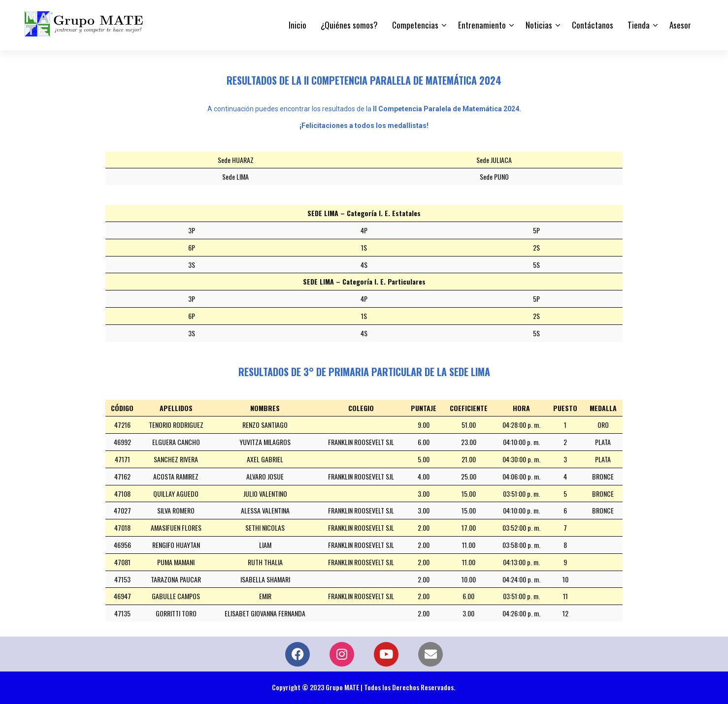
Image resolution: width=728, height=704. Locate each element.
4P (364, 230)
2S (536, 247)
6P (192, 247)
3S (192, 265)
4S (364, 265)
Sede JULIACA (494, 160)
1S (364, 247)
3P (192, 230)
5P (536, 230)
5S (536, 265)
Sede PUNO (494, 176)
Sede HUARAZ (236, 160)
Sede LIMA (235, 176)
